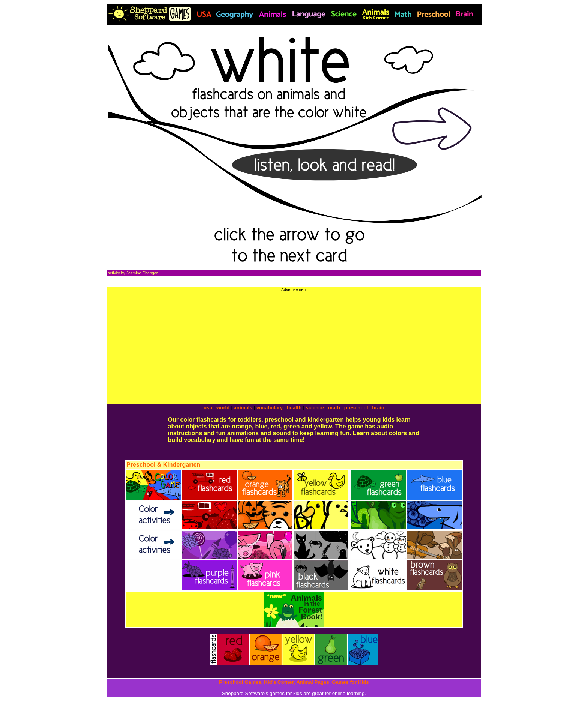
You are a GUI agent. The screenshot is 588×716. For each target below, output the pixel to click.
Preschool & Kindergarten (163, 465)
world (223, 408)
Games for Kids (350, 682)
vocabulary (270, 408)
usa (208, 408)
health (294, 408)
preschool (357, 408)
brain (378, 408)
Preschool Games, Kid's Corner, (257, 682)
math (334, 408)
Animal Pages (313, 682)
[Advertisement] (294, 344)
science (315, 408)
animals (243, 408)
